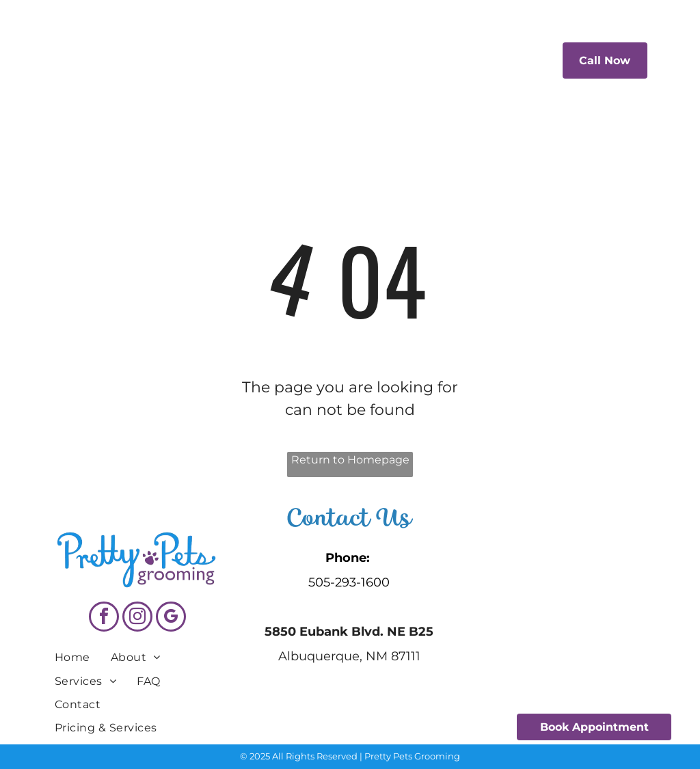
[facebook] (104, 618)
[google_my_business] (171, 618)
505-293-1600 (349, 582)
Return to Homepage (350, 460)
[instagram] (137, 618)
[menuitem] (251, 59)
